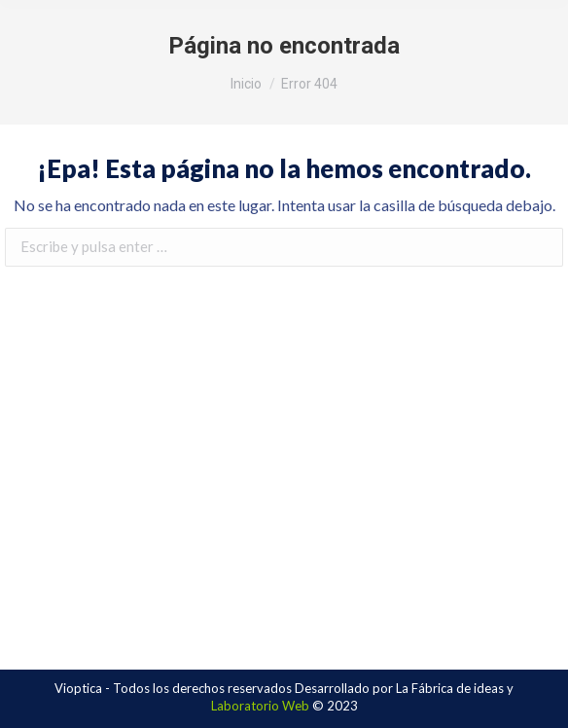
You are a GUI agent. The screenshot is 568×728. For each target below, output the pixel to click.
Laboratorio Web (260, 706)
